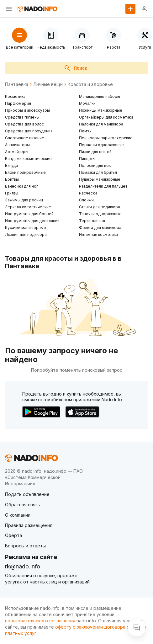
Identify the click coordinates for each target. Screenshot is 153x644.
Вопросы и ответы (25, 546)
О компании (18, 515)
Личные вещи (48, 84)
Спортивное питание (25, 138)
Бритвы (12, 179)
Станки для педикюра (100, 207)
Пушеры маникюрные (100, 179)
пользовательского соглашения (40, 621)
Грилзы (12, 193)
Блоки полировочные (25, 172)
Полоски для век (95, 165)
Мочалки (87, 103)
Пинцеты (87, 159)
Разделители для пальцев (103, 186)
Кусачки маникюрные (26, 228)
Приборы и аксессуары (27, 110)
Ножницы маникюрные (101, 110)
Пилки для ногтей (95, 152)
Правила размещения (29, 525)
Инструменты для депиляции (32, 221)
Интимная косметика (98, 234)
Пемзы (85, 131)
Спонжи (86, 200)
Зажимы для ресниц (24, 200)
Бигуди (11, 165)
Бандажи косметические (28, 159)
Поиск (75, 68)
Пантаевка (17, 84)
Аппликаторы (17, 145)
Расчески (88, 193)
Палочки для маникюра (101, 124)
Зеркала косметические (28, 207)
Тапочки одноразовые (100, 214)
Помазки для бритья (98, 172)
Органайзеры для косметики (106, 117)
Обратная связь (23, 505)
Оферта (13, 535)
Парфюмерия (18, 103)
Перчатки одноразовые (101, 145)
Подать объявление (27, 494)
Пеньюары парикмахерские (106, 138)
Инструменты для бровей (29, 214)
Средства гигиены (22, 117)
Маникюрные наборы (100, 96)
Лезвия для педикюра (26, 234)
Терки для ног (92, 221)
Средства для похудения (29, 131)
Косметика (15, 96)
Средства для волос (24, 124)
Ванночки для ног (21, 186)
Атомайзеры (17, 152)
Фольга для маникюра (100, 228)
